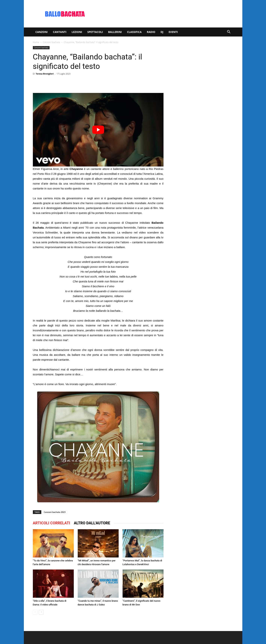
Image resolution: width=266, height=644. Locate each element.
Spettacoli (95, 32)
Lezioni (77, 32)
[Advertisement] (165, 14)
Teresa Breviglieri (45, 74)
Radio (151, 32)
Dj (162, 32)
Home (36, 42)
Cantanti (60, 32)
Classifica (134, 32)
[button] (229, 32)
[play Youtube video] (98, 130)
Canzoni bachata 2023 (55, 512)
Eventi (173, 32)
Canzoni (42, 32)
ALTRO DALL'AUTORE (92, 523)
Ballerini (115, 32)
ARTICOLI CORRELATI (52, 523)
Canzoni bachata (52, 42)
